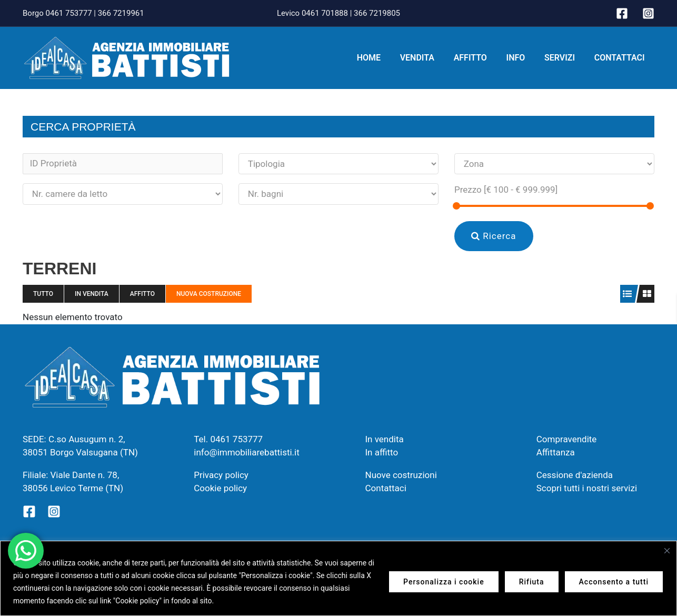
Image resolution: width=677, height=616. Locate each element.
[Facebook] (622, 13)
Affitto (479, 58)
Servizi (563, 58)
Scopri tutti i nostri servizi (587, 488)
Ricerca (494, 236)
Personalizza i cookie (444, 582)
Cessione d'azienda (575, 475)
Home (382, 58)
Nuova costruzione (209, 294)
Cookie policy (220, 488)
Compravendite (567, 439)
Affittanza (556, 452)
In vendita (92, 294)
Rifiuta (532, 582)
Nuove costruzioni (401, 475)
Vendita (428, 58)
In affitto (382, 452)
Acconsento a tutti (614, 582)
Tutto (43, 294)
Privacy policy (221, 475)
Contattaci (621, 58)
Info (522, 58)
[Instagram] (648, 13)
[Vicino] (667, 551)
